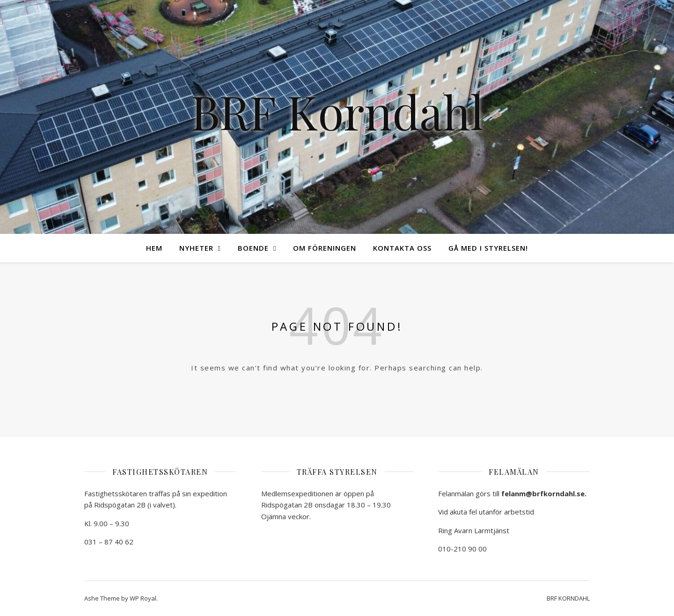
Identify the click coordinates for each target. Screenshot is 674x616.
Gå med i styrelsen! (488, 248)
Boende (253, 248)
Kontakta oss (402, 248)
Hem (154, 248)
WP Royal (143, 598)
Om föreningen (325, 248)
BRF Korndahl (337, 111)
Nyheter (196, 248)
